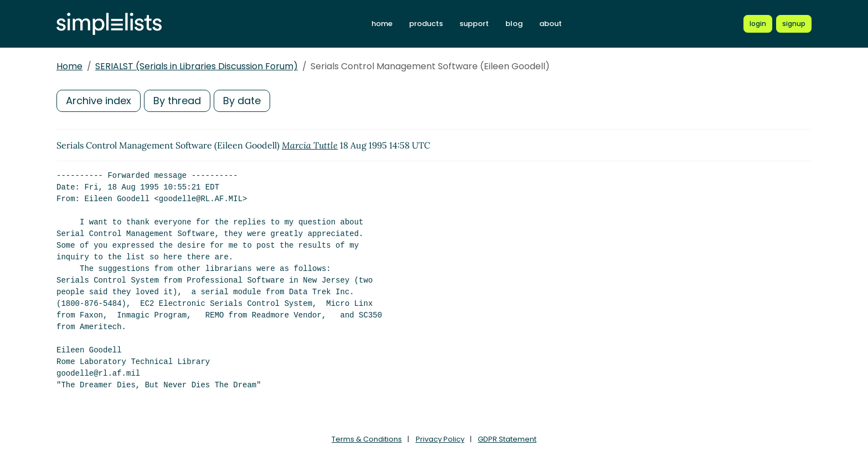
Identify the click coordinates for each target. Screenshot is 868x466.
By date (242, 101)
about (551, 24)
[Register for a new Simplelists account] (794, 24)
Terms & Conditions (367, 439)
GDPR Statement (507, 439)
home (382, 24)
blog (514, 24)
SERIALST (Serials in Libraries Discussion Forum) (197, 66)
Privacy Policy (440, 439)
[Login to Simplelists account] (758, 24)
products (426, 24)
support (474, 24)
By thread (177, 101)
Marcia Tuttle (310, 145)
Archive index (99, 101)
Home (69, 66)
